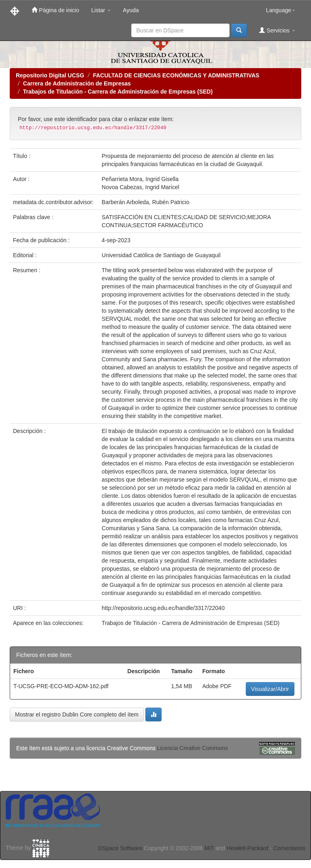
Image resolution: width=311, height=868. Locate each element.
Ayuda (131, 10)
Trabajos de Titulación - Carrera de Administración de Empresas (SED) (118, 92)
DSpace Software (120, 848)
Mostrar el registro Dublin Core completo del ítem (77, 714)
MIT (209, 848)
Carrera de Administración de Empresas (77, 83)
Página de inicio (55, 10)
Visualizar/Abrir (270, 689)
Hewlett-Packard (247, 848)
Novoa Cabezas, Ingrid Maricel (140, 187)
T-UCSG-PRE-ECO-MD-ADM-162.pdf (61, 686)
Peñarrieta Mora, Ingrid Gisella (140, 179)
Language (281, 10)
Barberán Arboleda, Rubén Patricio (145, 202)
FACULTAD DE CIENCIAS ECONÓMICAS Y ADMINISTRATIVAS (176, 75)
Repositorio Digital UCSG (50, 75)
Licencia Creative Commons (193, 748)
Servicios (277, 30)
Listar (101, 10)
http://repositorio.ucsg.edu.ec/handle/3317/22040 (163, 608)
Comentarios (289, 848)
